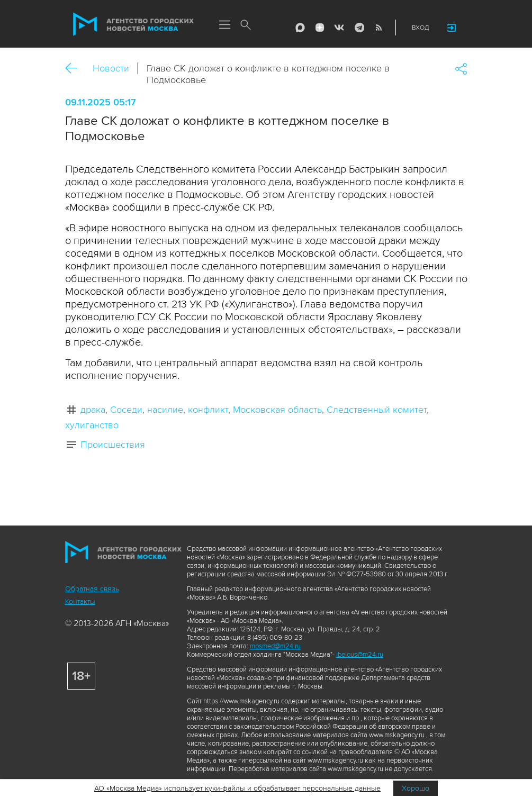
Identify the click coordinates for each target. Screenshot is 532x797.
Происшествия (113, 445)
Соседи (126, 410)
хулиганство (92, 425)
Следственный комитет (377, 410)
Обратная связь (92, 589)
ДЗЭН (320, 28)
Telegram (359, 28)
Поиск (246, 25)
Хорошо (416, 788)
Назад (75, 69)
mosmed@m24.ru (275, 646)
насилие (165, 410)
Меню (225, 25)
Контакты (80, 601)
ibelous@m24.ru (360, 655)
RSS (378, 28)
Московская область (277, 410)
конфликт (208, 410)
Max (300, 28)
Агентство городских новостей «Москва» (133, 24)
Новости (111, 68)
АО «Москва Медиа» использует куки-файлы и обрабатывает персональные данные (237, 788)
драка (93, 410)
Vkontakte (339, 28)
